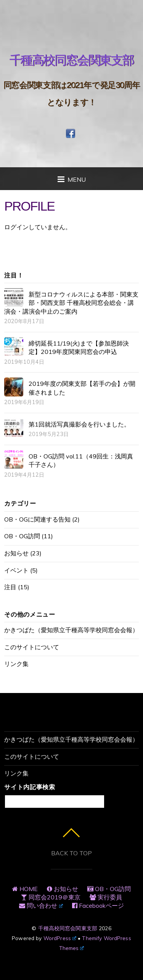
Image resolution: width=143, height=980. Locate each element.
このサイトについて (32, 647)
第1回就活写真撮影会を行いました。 (79, 424)
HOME (25, 889)
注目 (10, 587)
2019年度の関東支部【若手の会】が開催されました (82, 388)
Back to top (71, 853)
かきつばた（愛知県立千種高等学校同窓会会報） (71, 630)
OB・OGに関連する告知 (37, 519)
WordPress (60, 938)
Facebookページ (98, 905)
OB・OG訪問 (22, 536)
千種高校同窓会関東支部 (68, 928)
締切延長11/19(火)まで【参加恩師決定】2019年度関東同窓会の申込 (79, 347)
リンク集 (16, 664)
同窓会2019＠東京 (51, 897)
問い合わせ (41, 905)
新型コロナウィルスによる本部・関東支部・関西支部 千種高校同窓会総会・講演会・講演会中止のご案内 (71, 303)
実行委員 (106, 897)
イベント (16, 570)
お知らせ (16, 553)
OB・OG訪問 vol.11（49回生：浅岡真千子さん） (81, 460)
